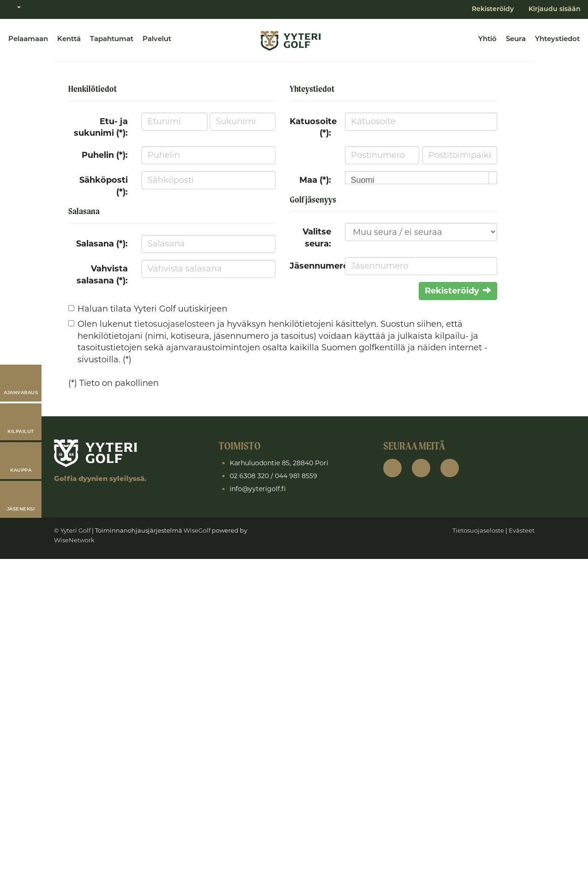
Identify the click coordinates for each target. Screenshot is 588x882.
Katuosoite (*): (313, 127)
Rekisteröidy (493, 9)
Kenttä (69, 39)
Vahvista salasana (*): (102, 275)
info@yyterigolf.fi (258, 489)
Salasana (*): (102, 244)
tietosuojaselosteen (175, 324)
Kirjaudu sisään (555, 9)
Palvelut (157, 39)
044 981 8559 (296, 476)
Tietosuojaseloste (478, 530)
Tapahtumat (112, 39)
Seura (516, 39)
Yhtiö (487, 39)
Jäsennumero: (314, 266)
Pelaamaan (28, 39)
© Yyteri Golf (72, 530)
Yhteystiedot (557, 39)
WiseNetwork (74, 540)
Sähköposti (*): (104, 186)
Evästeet (522, 530)
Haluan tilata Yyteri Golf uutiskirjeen (152, 309)
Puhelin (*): (105, 155)
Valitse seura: (317, 238)
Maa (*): (315, 180)
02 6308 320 (249, 476)
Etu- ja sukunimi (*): (101, 127)
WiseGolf (197, 530)
